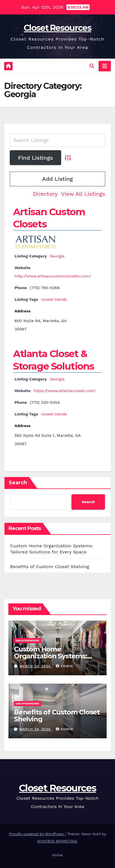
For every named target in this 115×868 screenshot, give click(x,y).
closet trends (54, 299)
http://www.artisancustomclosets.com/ (53, 276)
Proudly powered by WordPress (37, 834)
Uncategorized (27, 640)
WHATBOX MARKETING (57, 841)
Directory (45, 194)
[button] (92, 66)
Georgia (57, 256)
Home (57, 855)
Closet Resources (57, 28)
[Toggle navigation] (105, 66)
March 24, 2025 (36, 666)
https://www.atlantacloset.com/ (64, 391)
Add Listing (57, 179)
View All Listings (83, 194)
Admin (64, 666)
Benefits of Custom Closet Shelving (50, 567)
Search (18, 483)
